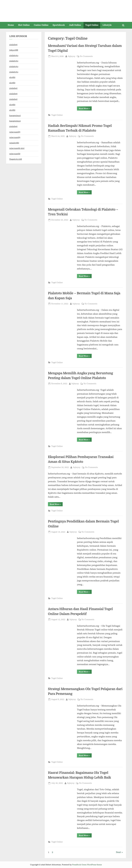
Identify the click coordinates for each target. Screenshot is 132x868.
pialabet (13, 45)
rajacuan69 (15, 132)
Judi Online (75, 25)
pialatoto (14, 55)
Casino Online (41, 25)
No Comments (86, 56)
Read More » (85, 109)
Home (11, 25)
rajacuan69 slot (17, 148)
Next (118, 852)
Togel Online (92, 25)
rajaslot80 (14, 143)
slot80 (12, 77)
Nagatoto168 (16, 159)
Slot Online (24, 25)
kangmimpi (15, 116)
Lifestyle (107, 25)
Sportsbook (59, 25)
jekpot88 (14, 50)
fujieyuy (72, 56)
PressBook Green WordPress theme (87, 865)
